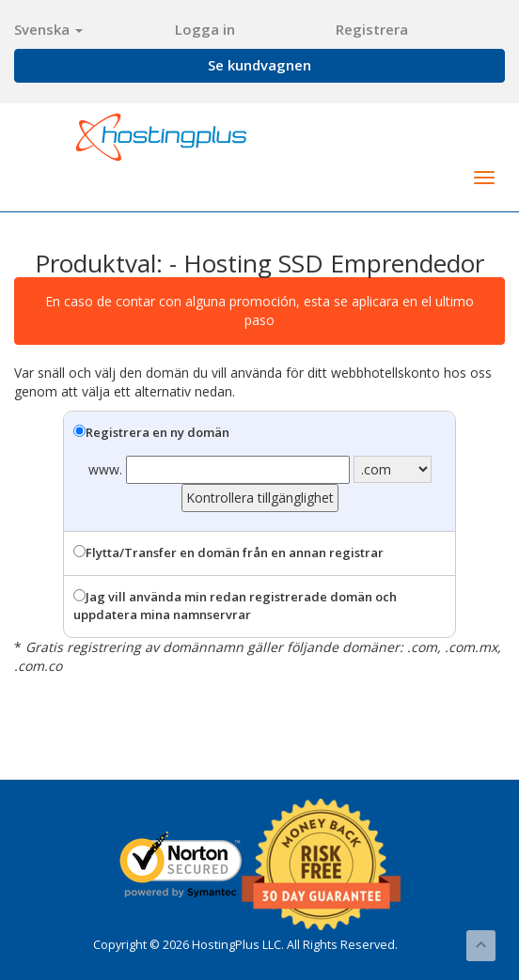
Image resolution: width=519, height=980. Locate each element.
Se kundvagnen (259, 65)
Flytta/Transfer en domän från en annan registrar (228, 552)
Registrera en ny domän (151, 432)
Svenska (48, 29)
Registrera (372, 29)
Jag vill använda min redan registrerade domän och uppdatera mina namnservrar (235, 606)
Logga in (205, 29)
